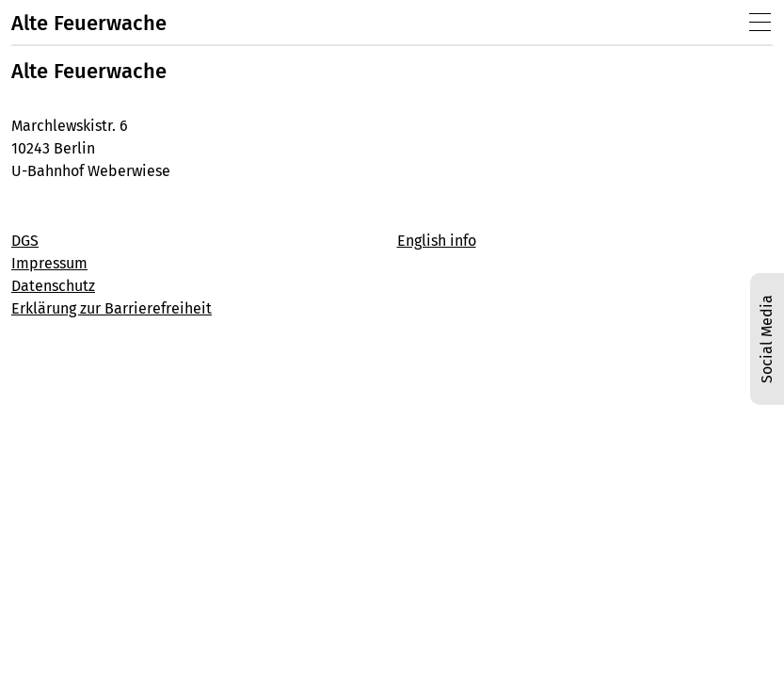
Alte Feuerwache (89, 23)
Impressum (49, 263)
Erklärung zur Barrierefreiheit (112, 308)
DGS (25, 241)
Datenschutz (53, 286)
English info (437, 241)
